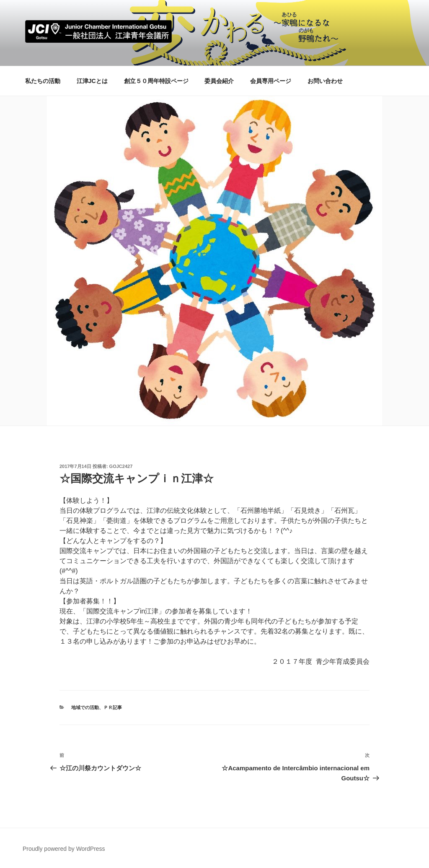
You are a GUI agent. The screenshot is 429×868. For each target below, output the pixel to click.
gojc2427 (121, 466)
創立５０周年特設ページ (156, 81)
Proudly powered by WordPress (64, 849)
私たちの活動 (43, 81)
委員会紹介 (219, 81)
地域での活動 (85, 707)
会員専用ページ (271, 81)
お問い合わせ (325, 81)
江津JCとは (92, 81)
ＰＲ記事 (113, 707)
